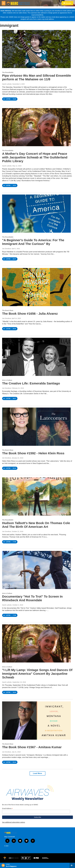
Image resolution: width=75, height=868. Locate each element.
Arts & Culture (7, 380)
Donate (68, 3)
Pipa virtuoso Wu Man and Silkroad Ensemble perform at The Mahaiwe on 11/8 (37, 77)
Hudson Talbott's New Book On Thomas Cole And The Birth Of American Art (36, 525)
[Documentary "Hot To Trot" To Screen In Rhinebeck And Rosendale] (36, 570)
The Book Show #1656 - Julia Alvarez (30, 314)
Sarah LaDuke (7, 84)
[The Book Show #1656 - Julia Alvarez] (36, 287)
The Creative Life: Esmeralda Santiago (31, 383)
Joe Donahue (7, 249)
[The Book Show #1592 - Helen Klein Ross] (36, 427)
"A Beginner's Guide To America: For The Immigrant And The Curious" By (33, 242)
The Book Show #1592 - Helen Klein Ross (33, 453)
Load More (37, 773)
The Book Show (8, 310)
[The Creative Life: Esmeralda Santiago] (36, 357)
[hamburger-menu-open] (4, 3)
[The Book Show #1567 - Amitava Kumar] (36, 721)
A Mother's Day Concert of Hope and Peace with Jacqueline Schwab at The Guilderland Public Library (35, 157)
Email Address (8, 809)
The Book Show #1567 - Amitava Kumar (32, 747)
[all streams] (72, 865)
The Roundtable (8, 72)
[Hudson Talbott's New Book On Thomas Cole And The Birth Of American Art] (36, 496)
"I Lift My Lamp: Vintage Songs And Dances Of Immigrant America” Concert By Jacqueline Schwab (37, 674)
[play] (3, 865)
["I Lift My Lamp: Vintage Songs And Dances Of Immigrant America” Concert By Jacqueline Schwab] (36, 643)
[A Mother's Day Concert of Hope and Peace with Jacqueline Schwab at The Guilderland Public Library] (36, 127)
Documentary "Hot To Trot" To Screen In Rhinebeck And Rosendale (32, 598)
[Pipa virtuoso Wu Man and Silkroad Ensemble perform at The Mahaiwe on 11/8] (36, 49)
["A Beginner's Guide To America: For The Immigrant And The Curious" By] (36, 214)
